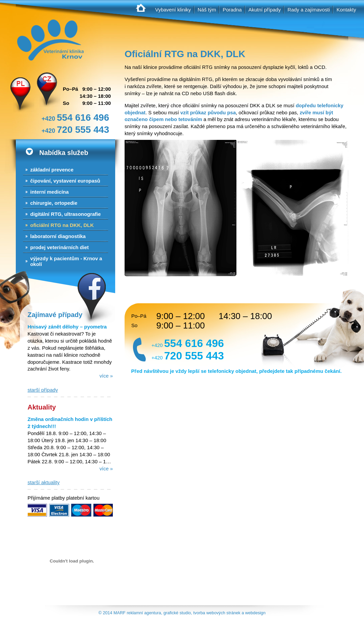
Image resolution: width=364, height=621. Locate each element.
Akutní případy (265, 10)
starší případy (43, 390)
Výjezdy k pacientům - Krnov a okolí (66, 261)
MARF (120, 613)
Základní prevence (52, 170)
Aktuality (42, 407)
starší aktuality (43, 482)
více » (106, 376)
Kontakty (346, 10)
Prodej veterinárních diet (59, 247)
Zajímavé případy (55, 315)
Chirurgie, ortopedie (54, 203)
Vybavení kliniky (173, 10)
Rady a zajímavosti (309, 10)
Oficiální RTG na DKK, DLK (62, 225)
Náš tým (207, 10)
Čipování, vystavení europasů (65, 181)
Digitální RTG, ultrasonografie (65, 214)
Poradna (232, 10)
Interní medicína (50, 192)
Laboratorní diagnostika (58, 236)
